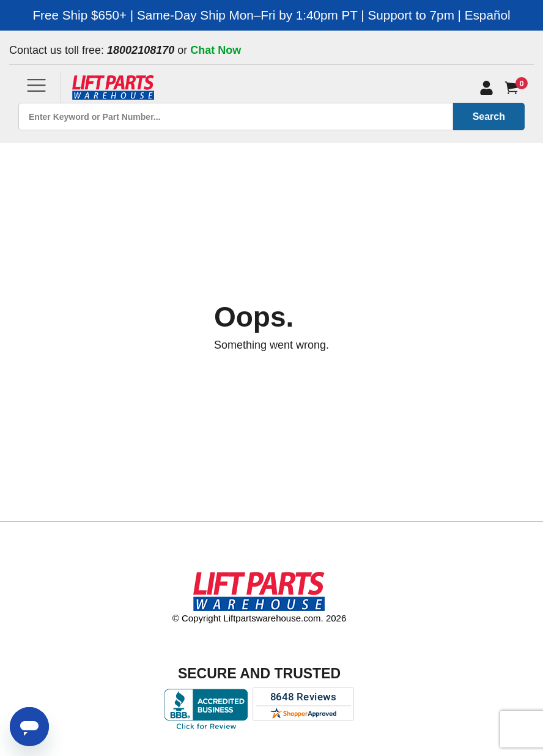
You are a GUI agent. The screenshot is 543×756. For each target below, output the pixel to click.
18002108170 (141, 50)
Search (489, 117)
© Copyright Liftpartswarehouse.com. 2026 (260, 618)
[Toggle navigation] (36, 85)
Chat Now (216, 50)
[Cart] (514, 88)
